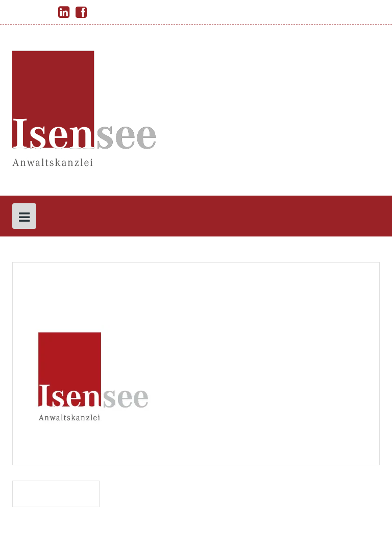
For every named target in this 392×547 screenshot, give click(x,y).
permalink (49, 442)
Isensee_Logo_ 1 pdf (56, 494)
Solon (161, 532)
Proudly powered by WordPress (64, 532)
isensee (104, 310)
